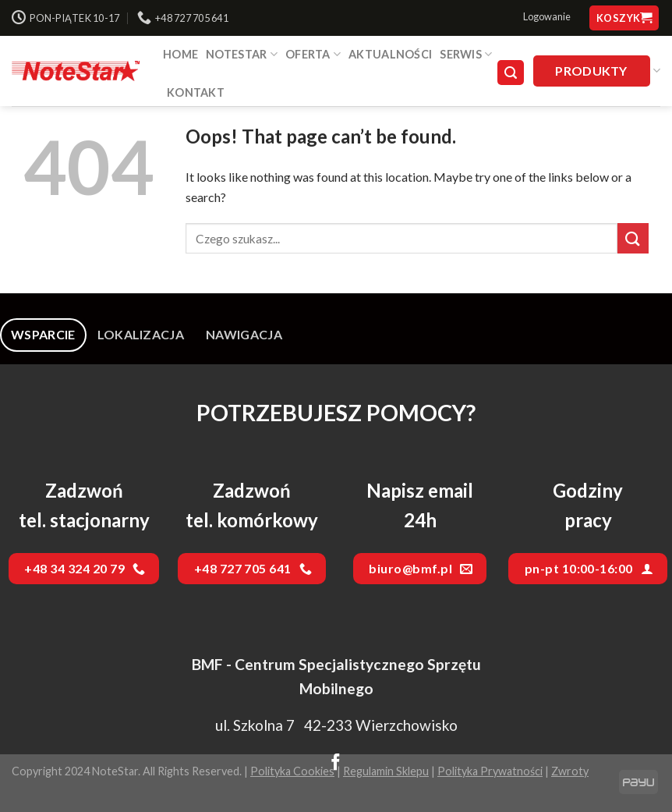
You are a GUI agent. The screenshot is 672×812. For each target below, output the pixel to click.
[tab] (43, 335)
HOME (180, 54)
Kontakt (196, 92)
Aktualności (390, 54)
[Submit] (633, 238)
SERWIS (466, 54)
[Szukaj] (511, 73)
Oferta (313, 54)
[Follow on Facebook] (336, 764)
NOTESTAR (242, 54)
